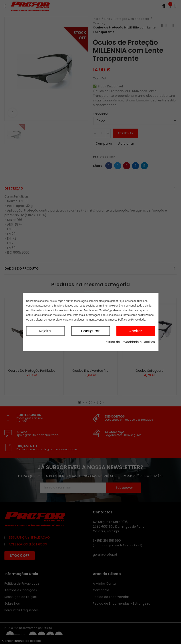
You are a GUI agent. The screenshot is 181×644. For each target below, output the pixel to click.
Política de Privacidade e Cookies (129, 342)
